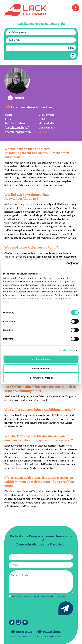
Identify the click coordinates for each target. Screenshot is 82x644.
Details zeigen (66, 350)
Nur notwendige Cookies (41, 378)
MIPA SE (43, 132)
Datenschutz (52, 632)
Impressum (24, 632)
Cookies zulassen (41, 359)
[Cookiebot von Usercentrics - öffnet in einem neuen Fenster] (66, 264)
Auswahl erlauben (41, 368)
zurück (19, 98)
